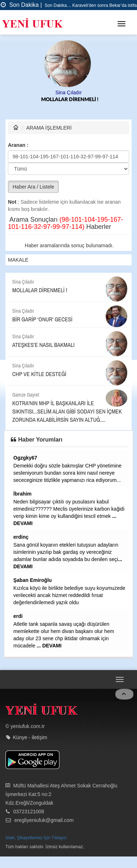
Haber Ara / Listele (33, 187)
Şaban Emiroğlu (33, 580)
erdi (18, 616)
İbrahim (23, 494)
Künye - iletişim (30, 737)
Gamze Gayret (26, 395)
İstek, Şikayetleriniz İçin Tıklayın (36, 838)
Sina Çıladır (68, 92)
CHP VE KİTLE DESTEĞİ (39, 374)
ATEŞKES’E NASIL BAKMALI (43, 345)
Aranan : (18, 145)
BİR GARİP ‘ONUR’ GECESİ (42, 319)
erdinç (21, 537)
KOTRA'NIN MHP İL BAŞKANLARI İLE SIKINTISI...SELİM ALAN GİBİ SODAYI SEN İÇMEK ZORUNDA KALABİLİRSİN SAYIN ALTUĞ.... (67, 411)
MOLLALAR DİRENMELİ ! (70, 100)
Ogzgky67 (25, 458)
